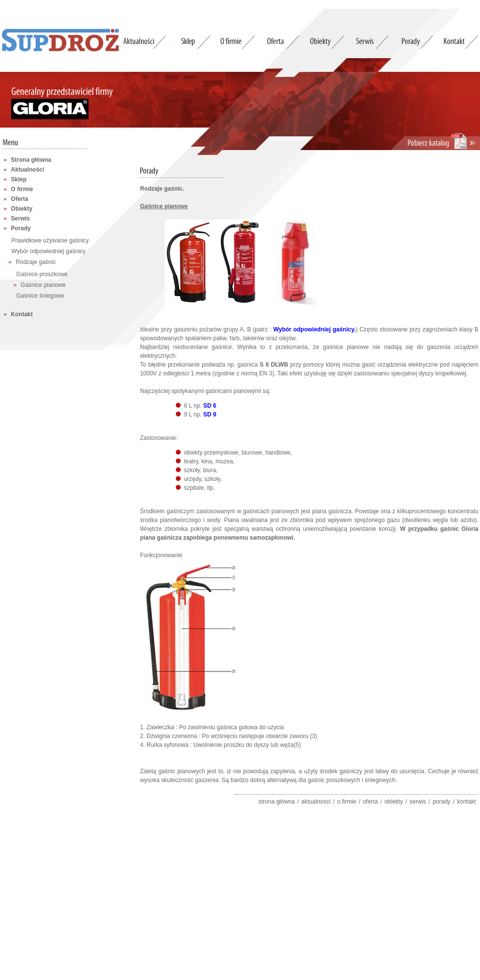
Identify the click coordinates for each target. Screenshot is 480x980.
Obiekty (21, 209)
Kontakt (22, 314)
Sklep (19, 179)
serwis (418, 802)
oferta (370, 802)
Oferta (19, 199)
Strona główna (31, 160)
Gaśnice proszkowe (42, 274)
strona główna (277, 802)
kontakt (467, 802)
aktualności (316, 802)
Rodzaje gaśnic (36, 262)
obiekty (394, 802)
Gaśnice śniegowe (40, 296)
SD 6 (210, 406)
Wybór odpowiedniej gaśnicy (48, 251)
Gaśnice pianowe (43, 285)
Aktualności (27, 170)
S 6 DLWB (274, 365)
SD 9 (210, 414)
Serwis (20, 218)
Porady (21, 228)
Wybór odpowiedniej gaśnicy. (315, 329)
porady (442, 802)
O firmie (22, 189)
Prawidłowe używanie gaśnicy (50, 240)
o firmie (346, 802)
